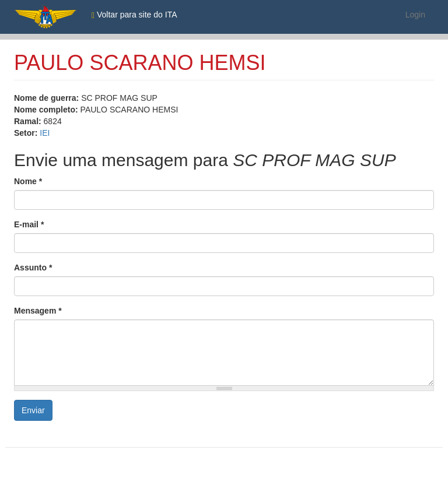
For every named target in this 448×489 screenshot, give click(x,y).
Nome (28, 181)
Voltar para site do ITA (134, 15)
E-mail (29, 224)
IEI (45, 133)
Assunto (33, 268)
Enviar (33, 410)
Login (415, 15)
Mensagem (38, 311)
